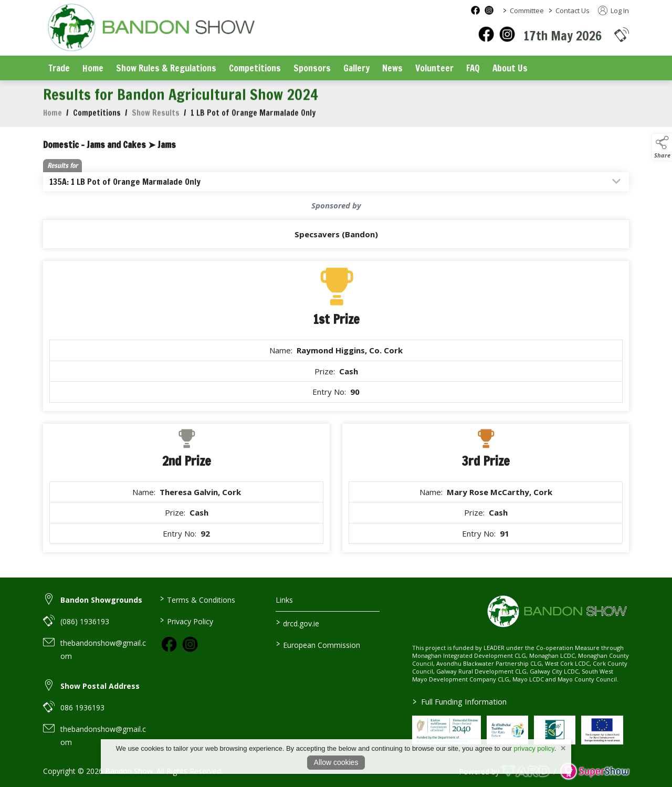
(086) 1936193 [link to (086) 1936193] (85, 621)
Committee (527, 11)
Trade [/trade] (59, 68)
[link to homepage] (151, 29)
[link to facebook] (169, 644)
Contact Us (573, 11)
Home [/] (93, 68)
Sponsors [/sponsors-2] (312, 68)
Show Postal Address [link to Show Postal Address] (100, 686)
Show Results (156, 120)
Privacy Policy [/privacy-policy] (186, 621)
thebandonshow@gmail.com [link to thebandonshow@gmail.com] (103, 649)
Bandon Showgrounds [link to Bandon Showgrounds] (101, 600)
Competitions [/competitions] (255, 68)
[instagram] (507, 34)
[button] (622, 34)
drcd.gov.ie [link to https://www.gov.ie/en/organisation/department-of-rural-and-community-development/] (298, 623)
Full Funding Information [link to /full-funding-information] (459, 701)
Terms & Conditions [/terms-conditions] (197, 599)
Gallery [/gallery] (356, 68)
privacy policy (534, 748)
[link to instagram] (190, 644)
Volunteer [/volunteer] (434, 68)
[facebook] (486, 34)
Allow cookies (336, 762)
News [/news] (392, 68)
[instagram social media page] (489, 10)
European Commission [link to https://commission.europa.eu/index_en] (318, 644)
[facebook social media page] (475, 10)
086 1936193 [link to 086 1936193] (82, 707)
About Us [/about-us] (510, 68)
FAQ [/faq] (473, 68)
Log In (613, 11)
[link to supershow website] (595, 772)
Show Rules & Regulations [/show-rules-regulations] (166, 68)
